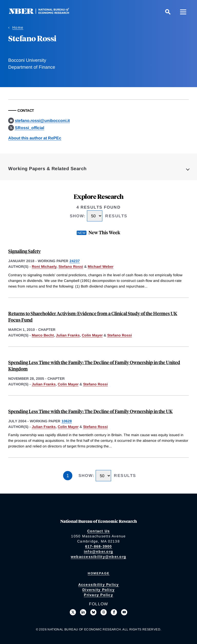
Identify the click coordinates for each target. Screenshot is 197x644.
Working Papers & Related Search (47, 169)
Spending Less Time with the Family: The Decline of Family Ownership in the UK (90, 411)
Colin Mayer (92, 335)
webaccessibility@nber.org (98, 557)
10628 (67, 421)
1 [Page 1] (68, 476)
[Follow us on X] (73, 612)
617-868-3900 (99, 546)
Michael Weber (101, 267)
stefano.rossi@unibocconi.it (42, 121)
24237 (75, 261)
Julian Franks (68, 335)
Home (18, 27)
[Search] (168, 12)
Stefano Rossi (71, 267)
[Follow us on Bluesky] (93, 612)
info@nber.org (98, 551)
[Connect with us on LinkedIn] (83, 612)
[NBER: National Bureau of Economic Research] (43, 13)
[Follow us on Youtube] (124, 612)
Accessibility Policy (99, 585)
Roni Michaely (44, 267)
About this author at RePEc (35, 138)
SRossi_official (29, 128)
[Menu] (183, 12)
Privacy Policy (98, 595)
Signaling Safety (24, 251)
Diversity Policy (98, 590)
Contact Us (99, 531)
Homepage (99, 573)
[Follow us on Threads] (104, 612)
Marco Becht (43, 335)
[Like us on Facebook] (114, 612)
